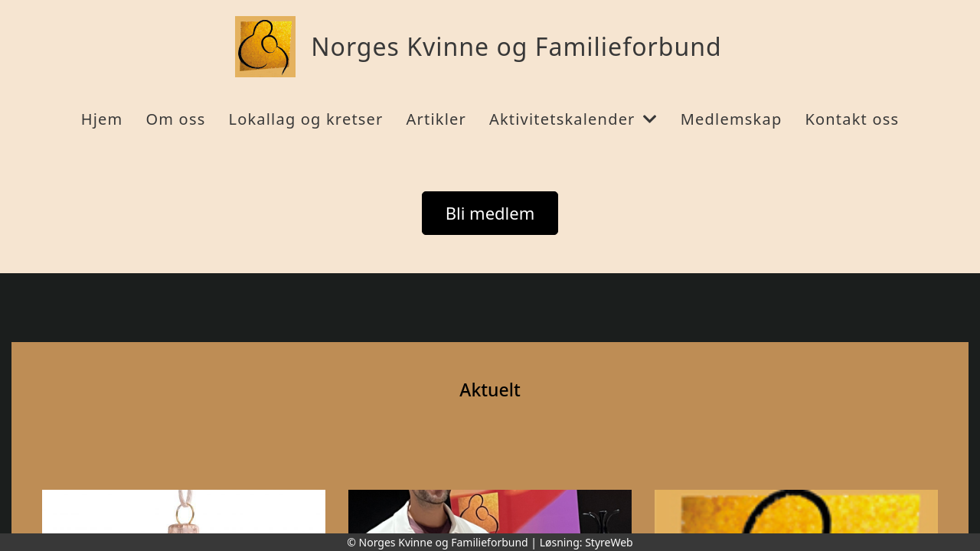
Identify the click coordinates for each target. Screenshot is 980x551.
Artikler (436, 119)
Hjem (102, 119)
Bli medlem (490, 213)
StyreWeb (609, 542)
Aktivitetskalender (573, 119)
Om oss (175, 119)
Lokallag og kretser (305, 119)
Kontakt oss (852, 119)
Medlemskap (732, 119)
